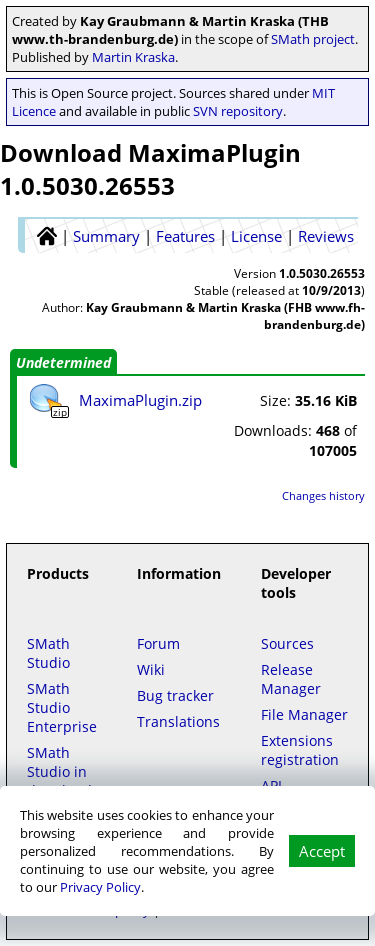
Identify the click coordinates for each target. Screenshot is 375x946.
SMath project (313, 39)
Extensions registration (300, 750)
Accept (322, 851)
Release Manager (291, 679)
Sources (287, 643)
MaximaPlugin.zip (140, 400)
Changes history (323, 495)
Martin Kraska (133, 57)
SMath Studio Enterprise (62, 707)
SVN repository (238, 111)
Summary (106, 236)
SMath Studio (48, 653)
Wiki (151, 669)
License (256, 236)
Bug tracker (175, 695)
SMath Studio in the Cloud (59, 771)
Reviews (326, 236)
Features (185, 236)
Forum (158, 643)
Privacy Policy (100, 887)
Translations (178, 721)
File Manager (304, 714)
